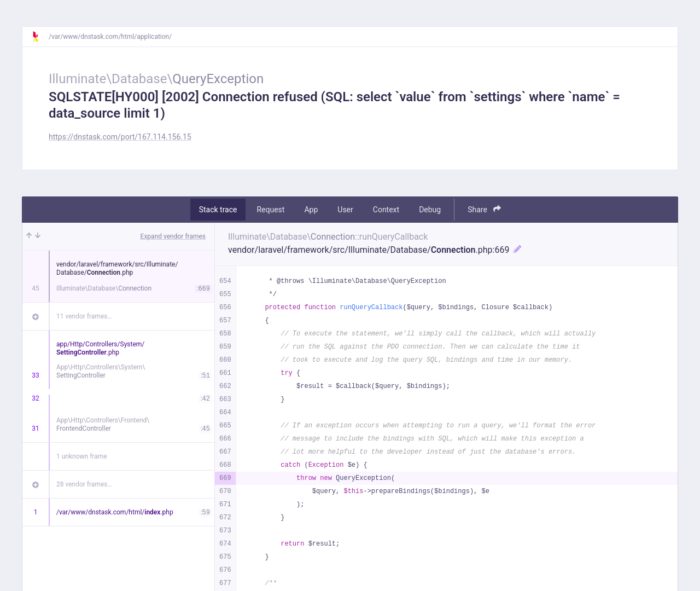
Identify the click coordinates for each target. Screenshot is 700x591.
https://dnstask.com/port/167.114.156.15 (120, 137)
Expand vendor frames (173, 236)
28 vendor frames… (84, 484)
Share (484, 209)
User (345, 210)
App (311, 210)
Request (270, 210)
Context (386, 210)
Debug (430, 210)
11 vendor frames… (84, 316)
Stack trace (218, 210)
